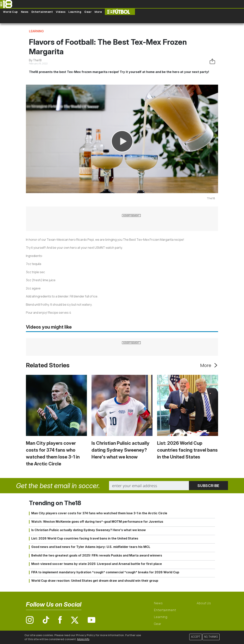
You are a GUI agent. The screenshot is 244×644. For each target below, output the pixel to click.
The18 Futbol (120, 12)
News (25, 12)
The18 (211, 198)
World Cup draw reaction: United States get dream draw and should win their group (95, 581)
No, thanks (211, 637)
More (98, 12)
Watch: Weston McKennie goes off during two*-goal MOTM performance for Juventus (97, 522)
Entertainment (42, 12)
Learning (75, 12)
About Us (204, 603)
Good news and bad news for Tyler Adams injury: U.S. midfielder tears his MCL (91, 547)
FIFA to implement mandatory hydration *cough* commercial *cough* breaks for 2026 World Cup (105, 572)
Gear (88, 12)
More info (83, 639)
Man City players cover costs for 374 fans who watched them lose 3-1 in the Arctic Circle (99, 513)
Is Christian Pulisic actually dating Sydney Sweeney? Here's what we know (120, 450)
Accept (196, 637)
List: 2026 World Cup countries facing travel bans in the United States (187, 450)
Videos (61, 12)
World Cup (10, 12)
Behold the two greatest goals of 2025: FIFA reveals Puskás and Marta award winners (97, 555)
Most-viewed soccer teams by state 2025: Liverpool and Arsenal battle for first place (97, 564)
